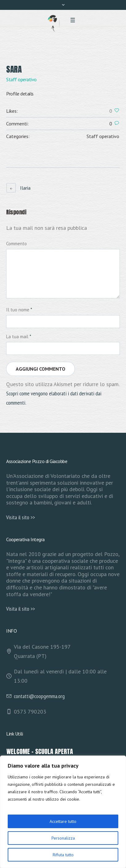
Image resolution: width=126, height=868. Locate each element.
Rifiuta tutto (63, 855)
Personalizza (63, 838)
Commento (16, 244)
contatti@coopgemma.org (39, 696)
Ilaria (25, 188)
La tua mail (19, 337)
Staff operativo (103, 136)
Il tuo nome (19, 310)
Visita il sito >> (20, 517)
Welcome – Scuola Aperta (40, 751)
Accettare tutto (63, 821)
